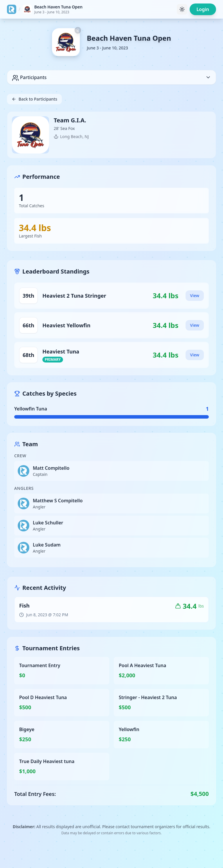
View (195, 295)
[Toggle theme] (182, 9)
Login (203, 9)
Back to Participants (34, 99)
